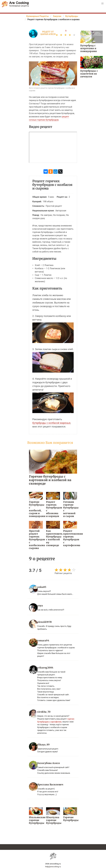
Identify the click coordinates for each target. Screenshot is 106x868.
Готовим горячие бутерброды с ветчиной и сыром (70, 509)
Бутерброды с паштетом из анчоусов (89, 74)
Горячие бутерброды (70, 819)
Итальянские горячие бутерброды (36, 820)
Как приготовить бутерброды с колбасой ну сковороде (53, 538)
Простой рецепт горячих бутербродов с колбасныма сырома (36, 539)
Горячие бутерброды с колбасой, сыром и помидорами (36, 509)
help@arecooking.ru (53, 867)
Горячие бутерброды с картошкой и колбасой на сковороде (50, 480)
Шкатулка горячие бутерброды (53, 820)
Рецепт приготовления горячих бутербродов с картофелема (70, 538)
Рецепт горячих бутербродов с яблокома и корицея (53, 509)
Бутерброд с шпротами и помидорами (89, 48)
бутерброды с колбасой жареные (51, 423)
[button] (102, 4)
